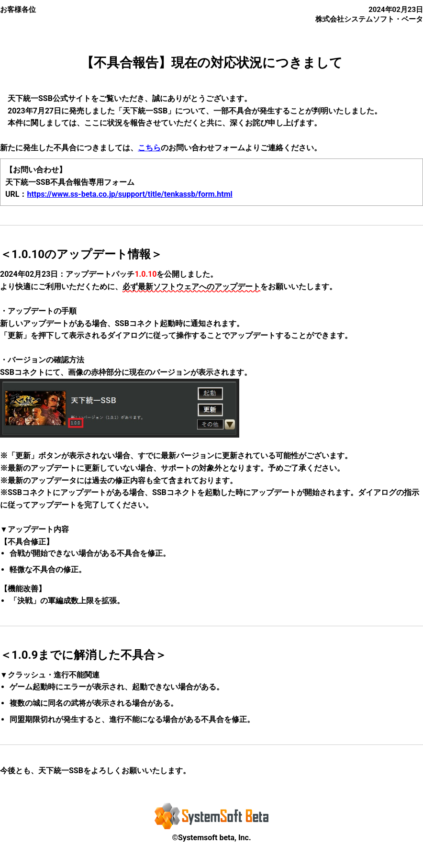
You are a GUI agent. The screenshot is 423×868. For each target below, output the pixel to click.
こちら (149, 148)
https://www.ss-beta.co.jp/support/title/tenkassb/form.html (129, 194)
